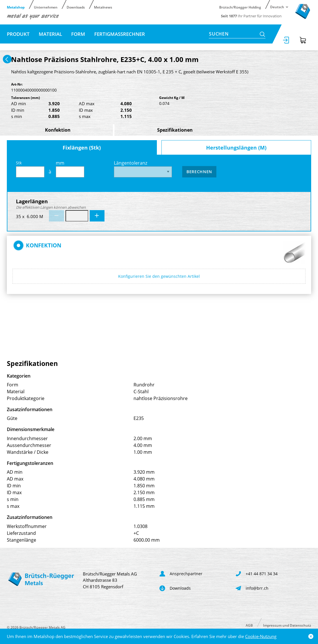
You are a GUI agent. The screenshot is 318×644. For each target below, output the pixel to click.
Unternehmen (46, 7)
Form (78, 34)
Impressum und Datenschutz (287, 625)
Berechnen (199, 172)
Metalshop (16, 7)
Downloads (76, 7)
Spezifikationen (175, 130)
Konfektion (58, 130)
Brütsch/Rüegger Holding (240, 7)
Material (50, 34)
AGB (249, 625)
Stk (30, 169)
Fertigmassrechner (120, 34)
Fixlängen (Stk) (82, 148)
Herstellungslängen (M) (236, 148)
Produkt (18, 34)
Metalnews (103, 7)
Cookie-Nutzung (261, 636)
